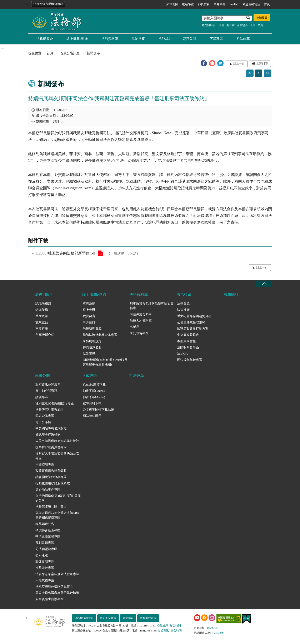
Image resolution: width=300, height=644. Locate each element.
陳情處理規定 (92, 341)
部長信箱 (204, 4)
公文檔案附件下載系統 (98, 410)
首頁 (267, 4)
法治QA (182, 354)
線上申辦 (89, 310)
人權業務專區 (45, 580)
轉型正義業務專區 (48, 536)
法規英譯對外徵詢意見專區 (54, 587)
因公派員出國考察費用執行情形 (57, 593)
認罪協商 (242, 25)
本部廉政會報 (186, 341)
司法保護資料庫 (141, 314)
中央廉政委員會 (188, 335)
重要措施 (42, 329)
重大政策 (42, 316)
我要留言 (89, 316)
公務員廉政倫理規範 (191, 322)
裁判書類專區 (45, 543)
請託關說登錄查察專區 (51, 477)
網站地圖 (172, 4)
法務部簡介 (45, 39)
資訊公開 (189, 39)
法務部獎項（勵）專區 (51, 507)
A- (250, 73)
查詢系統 (89, 304)
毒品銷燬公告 (45, 524)
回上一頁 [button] (239, 64)
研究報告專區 (139, 333)
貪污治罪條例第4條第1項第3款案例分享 (58, 498)
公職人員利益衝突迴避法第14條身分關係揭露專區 (57, 515)
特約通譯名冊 (92, 347)
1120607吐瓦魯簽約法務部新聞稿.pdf (100, 253)
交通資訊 (163, 626)
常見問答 (220, 4)
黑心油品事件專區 (48, 490)
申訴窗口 (89, 322)
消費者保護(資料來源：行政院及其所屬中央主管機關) (105, 362)
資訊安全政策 (108, 618)
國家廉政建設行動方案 (193, 329)
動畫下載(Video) (94, 391)
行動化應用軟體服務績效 (53, 483)
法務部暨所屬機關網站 (48, 4)
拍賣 (260, 25)
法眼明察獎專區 (188, 347)
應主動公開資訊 (46, 391)
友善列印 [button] (262, 64)
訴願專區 (42, 397)
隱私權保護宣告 (84, 618)
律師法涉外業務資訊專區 (100, 335)
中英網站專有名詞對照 (51, 428)
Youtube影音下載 (94, 385)
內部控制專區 (45, 464)
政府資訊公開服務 (48, 385)
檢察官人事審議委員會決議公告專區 (57, 456)
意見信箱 (128, 618)
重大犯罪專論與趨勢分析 (194, 316)
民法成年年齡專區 (190, 360)
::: (27, 3)
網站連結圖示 (92, 416)
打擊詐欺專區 (45, 568)
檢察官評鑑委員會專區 (51, 447)
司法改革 (243, 39)
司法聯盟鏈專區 (46, 549)
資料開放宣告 (148, 618)
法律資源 (183, 304)
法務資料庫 (110, 39)
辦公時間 (175, 626)
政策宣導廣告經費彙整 (51, 471)
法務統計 (165, 39)
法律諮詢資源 (92, 329)
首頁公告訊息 (70, 53)
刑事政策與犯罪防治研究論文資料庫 (152, 306)
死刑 (253, 25)
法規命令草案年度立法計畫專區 (57, 574)
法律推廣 (183, 310)
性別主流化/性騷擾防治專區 (55, 403)
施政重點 (42, 322)
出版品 (134, 327)
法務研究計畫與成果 (49, 410)
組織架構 (42, 310)
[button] (204, 63)
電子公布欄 (43, 422)
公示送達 (42, 555)
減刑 (221, 25)
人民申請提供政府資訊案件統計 (57, 441)
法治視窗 (138, 39)
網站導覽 (188, 4)
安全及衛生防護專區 (49, 599)
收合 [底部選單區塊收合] (264, 284)
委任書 (231, 25)
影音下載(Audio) (94, 397)
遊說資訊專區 (45, 416)
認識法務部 (43, 304)
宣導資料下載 (92, 403)
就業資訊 (89, 354)
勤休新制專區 (45, 562)
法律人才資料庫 (141, 321)
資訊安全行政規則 (48, 435)
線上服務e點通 (77, 39)
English (234, 4)
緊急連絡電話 (251, 4)
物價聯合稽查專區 (48, 530)
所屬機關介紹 (45, 335)
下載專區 (216, 39)
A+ (267, 73)
